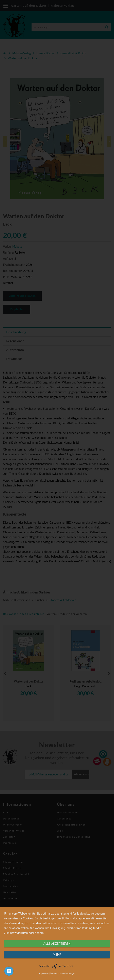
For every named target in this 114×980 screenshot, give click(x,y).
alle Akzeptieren (57, 944)
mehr (57, 955)
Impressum (44, 973)
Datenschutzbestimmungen (63, 973)
